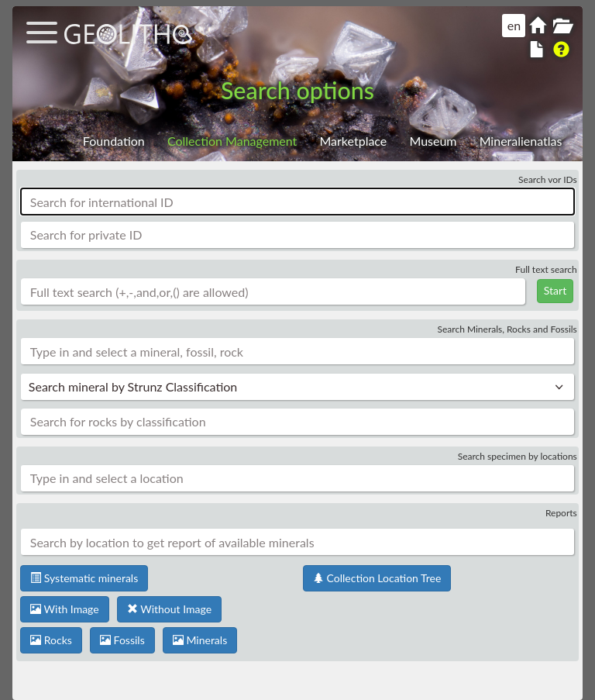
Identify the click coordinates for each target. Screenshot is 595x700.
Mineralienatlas (521, 141)
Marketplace (353, 141)
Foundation (114, 141)
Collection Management (232, 141)
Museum (433, 141)
